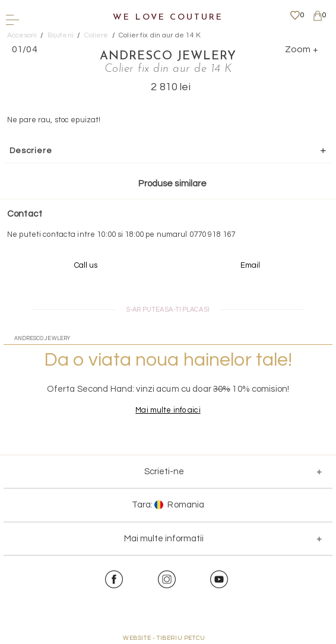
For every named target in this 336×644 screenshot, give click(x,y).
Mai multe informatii (164, 539)
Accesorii (22, 35)
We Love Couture (168, 18)
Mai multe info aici (168, 410)
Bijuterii (61, 35)
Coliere (96, 35)
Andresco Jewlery (168, 56)
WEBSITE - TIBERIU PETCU (164, 638)
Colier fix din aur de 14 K (160, 35)
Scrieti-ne (164, 472)
